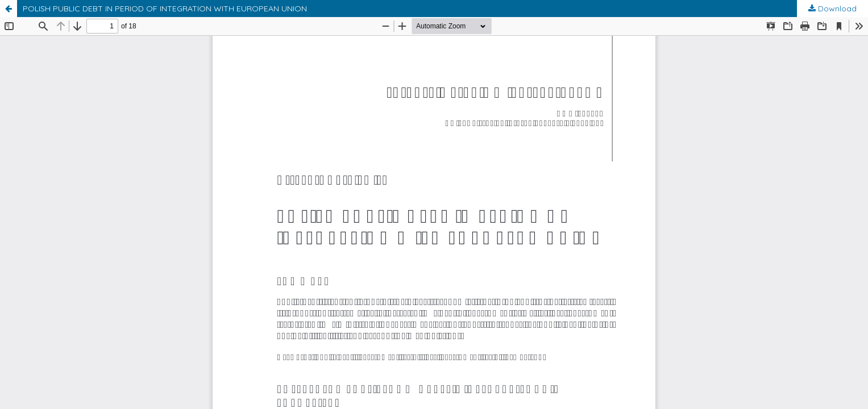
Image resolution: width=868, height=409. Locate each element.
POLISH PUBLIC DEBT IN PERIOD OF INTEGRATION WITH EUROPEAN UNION (165, 9)
